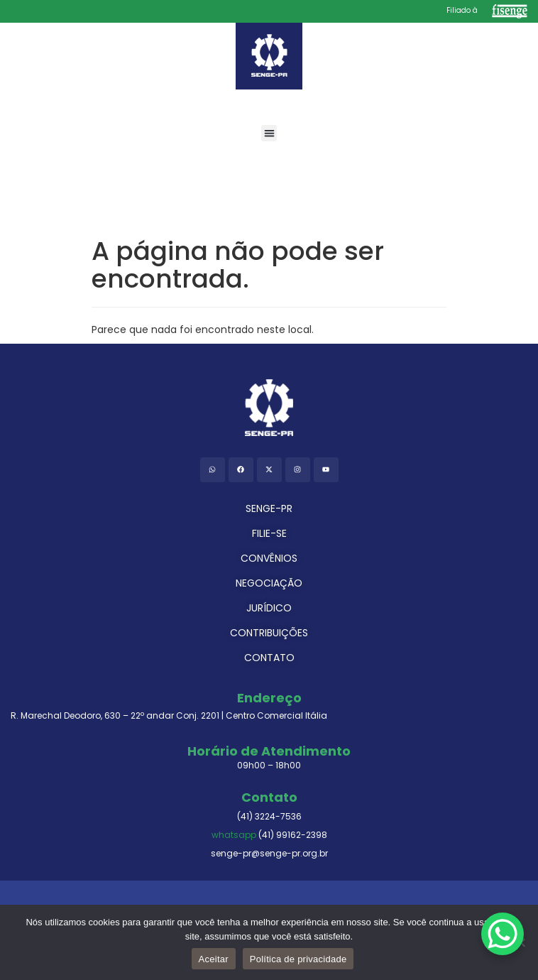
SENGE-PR (269, 508)
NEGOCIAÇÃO (269, 583)
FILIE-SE (269, 533)
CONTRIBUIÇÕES (269, 633)
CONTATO (269, 658)
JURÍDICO (269, 608)
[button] (269, 133)
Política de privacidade (298, 959)
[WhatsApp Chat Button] (503, 934)
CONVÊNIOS (269, 558)
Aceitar (214, 959)
